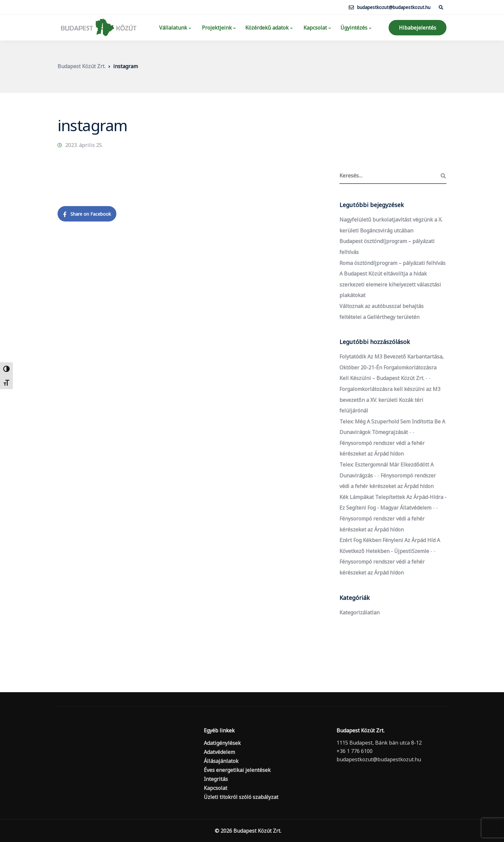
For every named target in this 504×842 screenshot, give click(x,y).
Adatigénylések (222, 743)
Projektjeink (216, 28)
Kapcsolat (315, 28)
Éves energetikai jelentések (237, 770)
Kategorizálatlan (360, 612)
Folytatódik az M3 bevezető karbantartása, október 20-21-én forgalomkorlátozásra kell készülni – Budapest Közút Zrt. (392, 367)
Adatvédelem (219, 752)
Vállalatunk (172, 28)
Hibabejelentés (418, 28)
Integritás (216, 779)
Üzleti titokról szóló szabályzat (241, 797)
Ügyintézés (354, 28)
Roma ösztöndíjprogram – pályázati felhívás (392, 263)
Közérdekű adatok (267, 28)
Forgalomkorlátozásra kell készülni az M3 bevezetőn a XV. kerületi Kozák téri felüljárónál (390, 400)
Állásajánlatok (221, 761)
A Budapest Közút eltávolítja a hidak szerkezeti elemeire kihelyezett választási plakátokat (390, 284)
